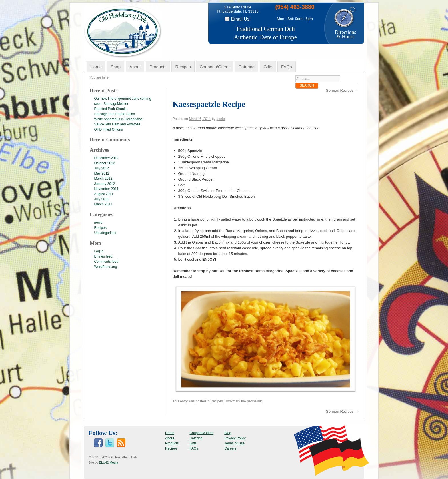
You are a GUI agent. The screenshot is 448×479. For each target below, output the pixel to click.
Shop (116, 67)
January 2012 (105, 184)
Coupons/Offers (215, 67)
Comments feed (106, 262)
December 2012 (106, 158)
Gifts (268, 67)
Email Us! (241, 19)
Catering (246, 67)
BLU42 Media (109, 462)
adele (220, 119)
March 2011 (103, 204)
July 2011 (102, 199)
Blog (228, 433)
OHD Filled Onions (109, 129)
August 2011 (104, 194)
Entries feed (103, 256)
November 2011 (106, 189)
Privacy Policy (235, 438)
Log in (99, 251)
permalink (254, 401)
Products (158, 67)
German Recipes (342, 90)
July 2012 (102, 168)
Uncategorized (105, 233)
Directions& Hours (345, 32)
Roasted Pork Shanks (111, 109)
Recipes (183, 67)
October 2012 (105, 163)
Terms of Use (234, 443)
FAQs (287, 67)
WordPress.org (106, 267)
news (98, 223)
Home (96, 67)
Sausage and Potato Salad (115, 114)
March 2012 (103, 179)
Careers (230, 448)
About (135, 67)
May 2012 (102, 173)
